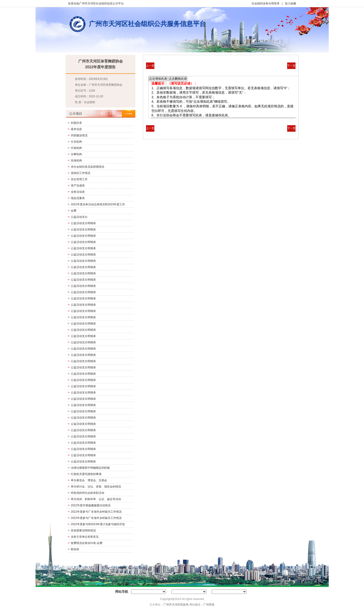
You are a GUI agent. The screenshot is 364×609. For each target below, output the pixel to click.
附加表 (75, 549)
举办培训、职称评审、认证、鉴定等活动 (96, 499)
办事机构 (76, 154)
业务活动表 (78, 192)
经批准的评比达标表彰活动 (88, 493)
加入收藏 (290, 3)
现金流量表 (78, 198)
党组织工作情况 (81, 173)
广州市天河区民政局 (176, 605)
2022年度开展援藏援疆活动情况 (91, 505)
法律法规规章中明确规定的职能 (90, 468)
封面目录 (76, 123)
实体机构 (76, 160)
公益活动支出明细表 (83, 223)
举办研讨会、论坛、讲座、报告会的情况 (96, 487)
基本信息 (76, 129)
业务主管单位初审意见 (85, 537)
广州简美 (209, 605)
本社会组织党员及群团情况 (88, 167)
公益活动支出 (79, 217)
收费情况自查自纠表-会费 (87, 543)
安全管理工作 (79, 179)
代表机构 (76, 148)
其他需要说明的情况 (83, 530)
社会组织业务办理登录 (266, 3)
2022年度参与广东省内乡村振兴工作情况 (96, 512)
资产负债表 (78, 186)
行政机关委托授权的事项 (86, 474)
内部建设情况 (79, 135)
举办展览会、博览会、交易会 (89, 480)
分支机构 (76, 142)
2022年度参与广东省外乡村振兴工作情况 (96, 518)
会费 (74, 211)
